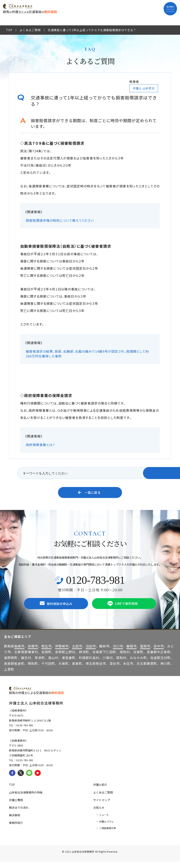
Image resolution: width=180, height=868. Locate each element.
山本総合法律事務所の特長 (26, 799)
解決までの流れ (19, 814)
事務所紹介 (16, 829)
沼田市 (91, 652)
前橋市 (33, 652)
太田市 (77, 652)
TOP (9, 30)
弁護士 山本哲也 (144, 88)
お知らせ (99, 814)
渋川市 (118, 652)
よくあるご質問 (30, 30)
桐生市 (46, 652)
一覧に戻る (89, 494)
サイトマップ (102, 806)
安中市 (159, 652)
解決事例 (15, 821)
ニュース (104, 821)
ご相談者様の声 (108, 834)
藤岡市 (131, 652)
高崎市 (19, 652)
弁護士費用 (16, 806)
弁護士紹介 (100, 791)
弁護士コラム (106, 828)
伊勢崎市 (62, 652)
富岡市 (145, 652)
